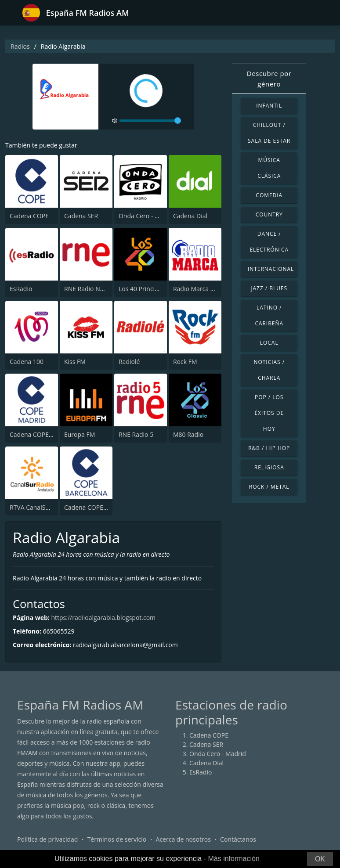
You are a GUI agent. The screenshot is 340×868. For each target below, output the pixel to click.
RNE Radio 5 (136, 434)
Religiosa (269, 467)
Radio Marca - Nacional (206, 289)
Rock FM (185, 362)
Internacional (271, 269)
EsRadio (21, 289)
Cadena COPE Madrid (40, 434)
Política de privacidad (47, 839)
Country (269, 214)
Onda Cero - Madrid (147, 216)
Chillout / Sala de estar (269, 133)
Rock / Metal (269, 487)
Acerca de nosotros (183, 839)
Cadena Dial (190, 216)
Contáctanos (238, 839)
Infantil (269, 106)
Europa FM (80, 434)
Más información (233, 859)
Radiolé (129, 362)
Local (269, 343)
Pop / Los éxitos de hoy (269, 413)
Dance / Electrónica (269, 242)
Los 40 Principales (144, 289)
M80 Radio (188, 434)
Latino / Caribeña (269, 315)
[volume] (150, 121)
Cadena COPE (29, 216)
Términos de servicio (117, 839)
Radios (20, 46)
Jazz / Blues (269, 288)
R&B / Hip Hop (269, 448)
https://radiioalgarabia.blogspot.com (103, 618)
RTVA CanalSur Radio (40, 507)
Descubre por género (269, 79)
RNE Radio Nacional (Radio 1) (106, 289)
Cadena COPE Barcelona (99, 507)
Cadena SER (81, 216)
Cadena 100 (27, 362)
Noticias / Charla (269, 370)
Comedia (269, 195)
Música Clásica (269, 168)
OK (320, 859)
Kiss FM (75, 362)
